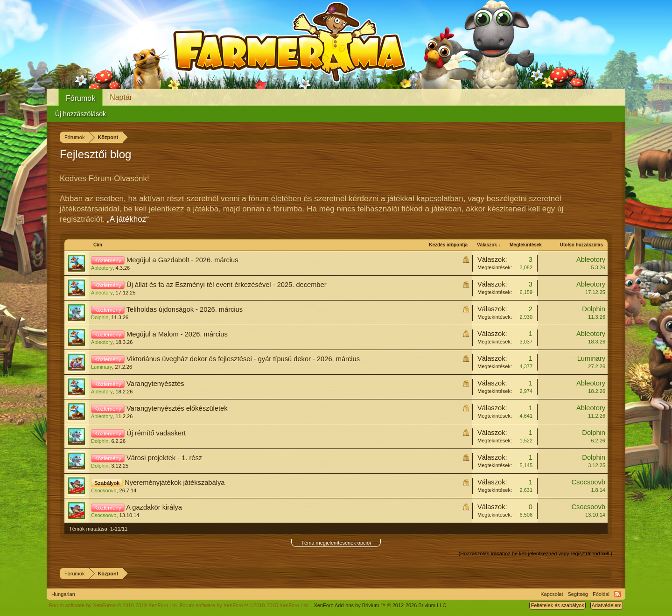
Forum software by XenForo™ (245, 605)
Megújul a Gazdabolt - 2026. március (182, 260)
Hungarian (63, 594)
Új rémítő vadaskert (156, 433)
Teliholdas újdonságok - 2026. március (185, 309)
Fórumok (80, 98)
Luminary (101, 367)
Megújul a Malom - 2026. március (177, 334)
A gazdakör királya (154, 507)
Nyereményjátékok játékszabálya (175, 483)
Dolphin (100, 317)
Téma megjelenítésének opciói (336, 543)
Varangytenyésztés (155, 384)
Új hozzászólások (80, 114)
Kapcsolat (552, 594)
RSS (617, 594)
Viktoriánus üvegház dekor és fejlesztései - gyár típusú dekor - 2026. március (243, 359)
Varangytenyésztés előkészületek (177, 408)
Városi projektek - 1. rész (164, 458)
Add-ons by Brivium (381, 605)
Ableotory (102, 268)
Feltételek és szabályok (557, 605)
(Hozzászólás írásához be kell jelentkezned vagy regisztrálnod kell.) (535, 553)
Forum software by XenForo (114, 605)
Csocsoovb (104, 490)
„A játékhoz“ (128, 219)
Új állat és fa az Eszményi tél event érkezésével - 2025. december (227, 285)
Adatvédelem (607, 605)
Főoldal (601, 594)
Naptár (121, 97)
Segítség (578, 594)
